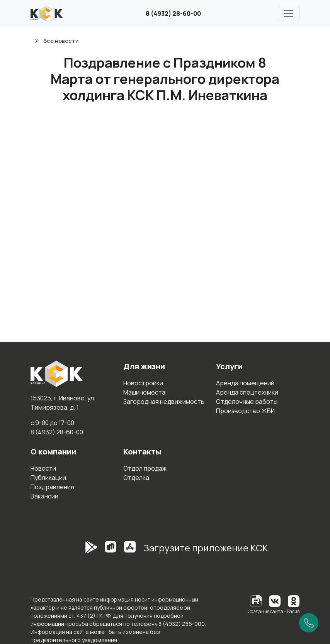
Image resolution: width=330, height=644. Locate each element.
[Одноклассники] (294, 601)
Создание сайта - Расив (274, 611)
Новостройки (143, 383)
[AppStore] (130, 551)
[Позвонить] (309, 623)
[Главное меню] (289, 14)
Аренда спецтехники (247, 392)
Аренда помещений (245, 383)
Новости (43, 468)
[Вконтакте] (275, 601)
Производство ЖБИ (245, 411)
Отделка (136, 478)
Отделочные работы (247, 402)
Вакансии (44, 496)
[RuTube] (256, 601)
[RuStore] (111, 551)
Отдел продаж (145, 468)
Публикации (48, 478)
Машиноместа (144, 392)
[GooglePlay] (80, 551)
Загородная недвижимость (164, 402)
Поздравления (52, 487)
